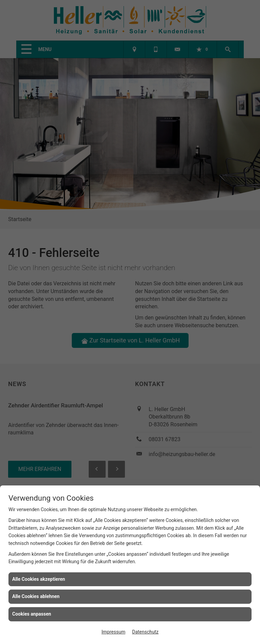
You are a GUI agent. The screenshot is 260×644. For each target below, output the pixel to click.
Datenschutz (145, 632)
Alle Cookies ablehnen (36, 596)
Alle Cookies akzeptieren (39, 579)
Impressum (113, 632)
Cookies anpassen (32, 614)
